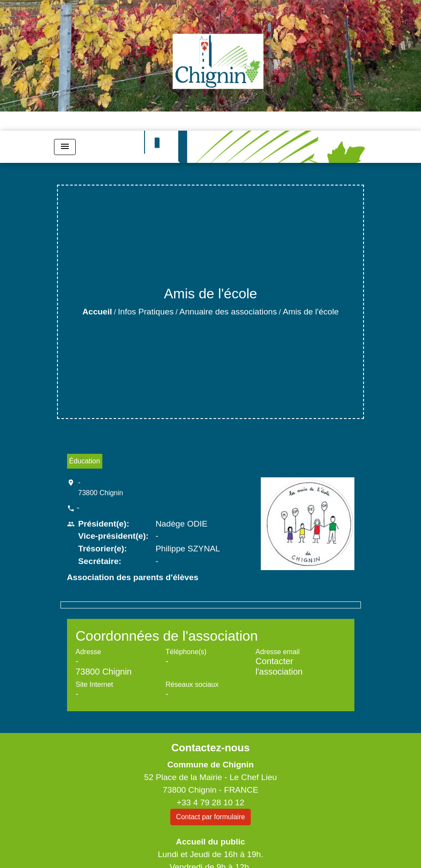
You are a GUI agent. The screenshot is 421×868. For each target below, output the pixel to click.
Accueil (97, 312)
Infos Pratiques (146, 312)
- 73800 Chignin (101, 488)
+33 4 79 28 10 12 (210, 802)
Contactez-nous (210, 748)
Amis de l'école (310, 312)
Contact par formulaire (210, 817)
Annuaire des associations (228, 312)
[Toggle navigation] (65, 147)
